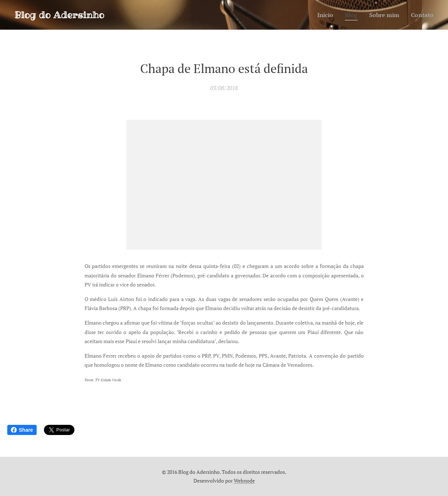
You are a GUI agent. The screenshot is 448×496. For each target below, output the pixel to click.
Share (22, 430)
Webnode (244, 481)
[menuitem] (321, 15)
